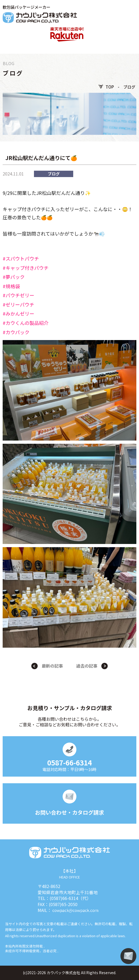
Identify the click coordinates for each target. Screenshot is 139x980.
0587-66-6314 (69, 762)
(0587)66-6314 (64, 898)
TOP (110, 87)
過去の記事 (87, 666)
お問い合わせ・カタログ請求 (69, 812)
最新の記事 (52, 666)
